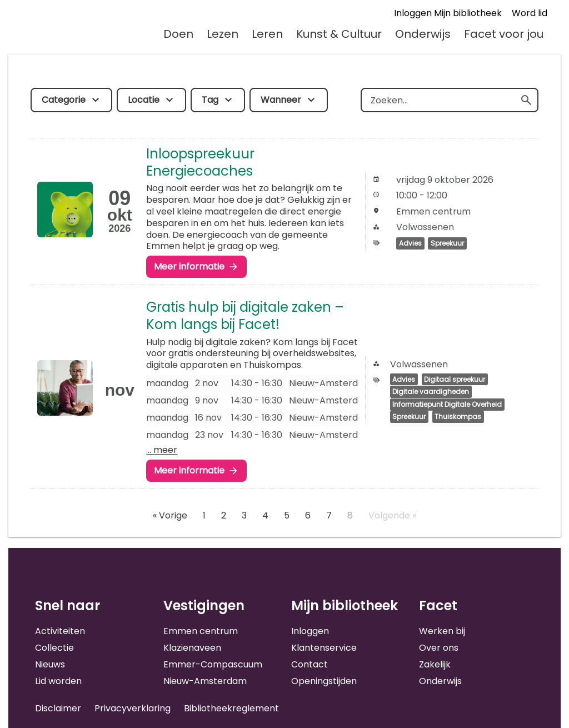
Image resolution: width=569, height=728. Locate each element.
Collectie (54, 648)
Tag (210, 100)
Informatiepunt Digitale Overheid (447, 404)
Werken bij (442, 631)
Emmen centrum (201, 631)
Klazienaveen (192, 648)
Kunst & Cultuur (339, 34)
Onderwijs (423, 34)
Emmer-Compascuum (213, 664)
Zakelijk (435, 664)
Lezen (223, 34)
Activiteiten (60, 631)
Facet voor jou (504, 34)
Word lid (530, 13)
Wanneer (281, 100)
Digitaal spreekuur (455, 379)
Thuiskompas (458, 417)
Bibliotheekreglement (231, 708)
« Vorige (170, 515)
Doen (178, 34)
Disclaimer (58, 708)
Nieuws (50, 664)
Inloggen (310, 631)
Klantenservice (324, 648)
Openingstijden (324, 681)
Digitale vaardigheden (431, 392)
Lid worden (58, 681)
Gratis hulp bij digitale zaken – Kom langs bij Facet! (245, 316)
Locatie (144, 100)
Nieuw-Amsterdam (205, 681)
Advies (410, 243)
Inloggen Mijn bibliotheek (448, 13)
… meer (162, 450)
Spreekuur (447, 243)
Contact (310, 664)
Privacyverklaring (133, 708)
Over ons (439, 648)
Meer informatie (189, 266)
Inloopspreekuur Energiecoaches (200, 162)
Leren (267, 34)
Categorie (64, 100)
